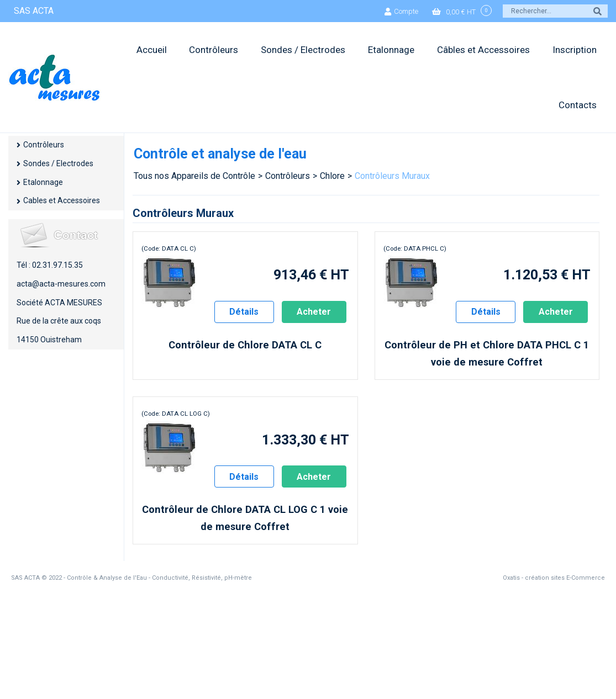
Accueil (152, 50)
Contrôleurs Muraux (392, 176)
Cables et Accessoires (62, 200)
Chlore (332, 176)
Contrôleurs (214, 50)
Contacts (578, 105)
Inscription (575, 50)
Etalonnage (391, 50)
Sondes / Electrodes (303, 50)
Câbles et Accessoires (483, 50)
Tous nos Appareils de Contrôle (194, 176)
